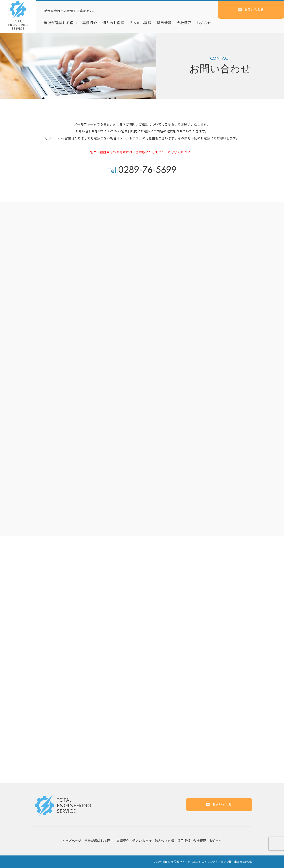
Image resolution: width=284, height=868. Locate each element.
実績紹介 (90, 23)
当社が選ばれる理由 (60, 23)
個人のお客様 (113, 23)
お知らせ (204, 23)
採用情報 (164, 23)
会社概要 (184, 23)
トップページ (71, 841)
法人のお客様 (140, 23)
